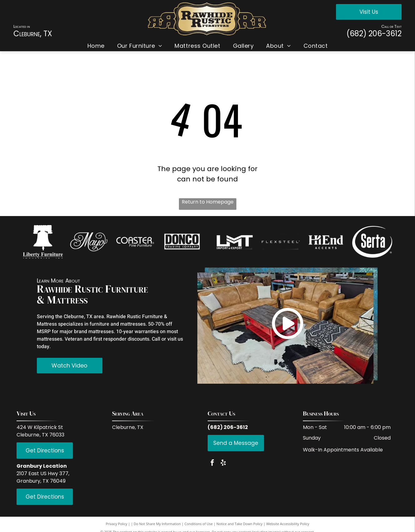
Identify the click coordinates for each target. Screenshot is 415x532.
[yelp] (223, 463)
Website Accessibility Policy (288, 524)
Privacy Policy (117, 524)
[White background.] (89, 242)
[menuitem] (96, 46)
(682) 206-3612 (374, 34)
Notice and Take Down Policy (240, 524)
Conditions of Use (199, 524)
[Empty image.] (43, 242)
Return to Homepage (208, 202)
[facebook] (212, 463)
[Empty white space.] (135, 242)
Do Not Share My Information (157, 524)
